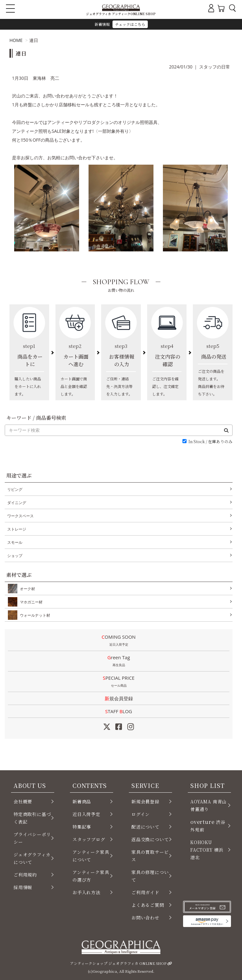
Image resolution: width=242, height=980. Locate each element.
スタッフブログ (89, 839)
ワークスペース (20, 516)
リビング (15, 489)
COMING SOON (119, 641)
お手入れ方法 (86, 892)
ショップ (15, 556)
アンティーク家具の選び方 (91, 876)
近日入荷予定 (86, 814)
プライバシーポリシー (32, 838)
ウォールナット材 (34, 615)
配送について (145, 827)
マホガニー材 (30, 602)
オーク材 (26, 589)
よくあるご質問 (148, 905)
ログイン (141, 814)
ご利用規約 (25, 875)
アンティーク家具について (91, 856)
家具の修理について (150, 876)
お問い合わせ (145, 918)
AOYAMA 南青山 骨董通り (208, 805)
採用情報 (23, 887)
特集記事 (82, 827)
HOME (16, 40)
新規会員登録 (119, 698)
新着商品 (82, 801)
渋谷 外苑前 (208, 825)
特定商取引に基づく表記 (32, 818)
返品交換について (150, 839)
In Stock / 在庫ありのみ (210, 442)
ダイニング (17, 503)
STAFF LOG (119, 711)
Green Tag (119, 661)
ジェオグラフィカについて (32, 858)
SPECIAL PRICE (119, 682)
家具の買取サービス (150, 856)
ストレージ (17, 529)
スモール (15, 542)
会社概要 (23, 801)
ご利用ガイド (145, 892)
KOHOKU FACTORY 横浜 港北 (207, 850)
